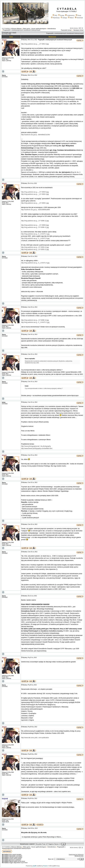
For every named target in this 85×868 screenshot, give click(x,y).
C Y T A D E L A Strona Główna (12, 29)
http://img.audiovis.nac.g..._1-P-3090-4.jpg (35, 194)
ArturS (4, 40)
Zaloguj (64, 18)
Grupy (78, 15)
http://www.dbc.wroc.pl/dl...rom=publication (35, 738)
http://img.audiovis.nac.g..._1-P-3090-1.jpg (35, 203)
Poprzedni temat (66, 30)
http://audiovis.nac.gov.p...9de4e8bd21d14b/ (36, 135)
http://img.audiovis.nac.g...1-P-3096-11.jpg (35, 227)
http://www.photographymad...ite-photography (36, 446)
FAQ (55, 15)
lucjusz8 (5, 799)
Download (79, 18)
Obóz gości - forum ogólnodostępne (35, 29)
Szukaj (61, 15)
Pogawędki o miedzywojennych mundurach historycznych (22, 30)
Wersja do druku (79, 856)
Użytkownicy (70, 15)
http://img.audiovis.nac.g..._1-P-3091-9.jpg (35, 44)
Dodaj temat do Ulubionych (76, 855)
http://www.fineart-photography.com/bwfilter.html (37, 448)
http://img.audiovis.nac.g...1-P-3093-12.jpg (35, 247)
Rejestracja (55, 18)
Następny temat (79, 30)
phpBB (34, 866)
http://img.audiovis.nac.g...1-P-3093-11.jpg (35, 249)
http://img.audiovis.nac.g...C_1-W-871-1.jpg (35, 234)
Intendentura (52, 29)
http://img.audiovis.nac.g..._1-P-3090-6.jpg (35, 192)
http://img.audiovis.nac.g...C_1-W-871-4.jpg (35, 238)
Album (71, 18)
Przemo (45, 866)
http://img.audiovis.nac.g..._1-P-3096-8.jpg (35, 225)
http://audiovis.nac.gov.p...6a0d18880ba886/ (36, 210)
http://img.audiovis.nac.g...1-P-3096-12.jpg (35, 221)
